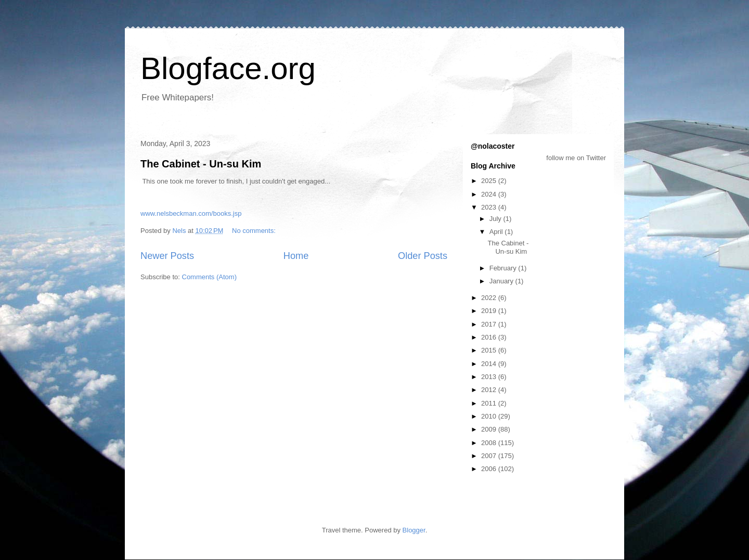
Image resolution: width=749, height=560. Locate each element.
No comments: (255, 231)
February (504, 268)
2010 (490, 416)
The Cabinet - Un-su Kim (201, 164)
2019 (490, 311)
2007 (490, 456)
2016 (490, 337)
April (497, 232)
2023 (490, 207)
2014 (490, 364)
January (502, 281)
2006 (490, 469)
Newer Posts (167, 256)
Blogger (414, 530)
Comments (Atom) (209, 277)
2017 (490, 324)
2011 (490, 403)
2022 (490, 298)
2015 (490, 350)
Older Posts (423, 256)
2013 (490, 377)
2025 (490, 181)
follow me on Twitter (576, 158)
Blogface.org (228, 68)
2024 (490, 194)
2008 (490, 443)
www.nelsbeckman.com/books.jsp (191, 213)
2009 (490, 429)
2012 (490, 390)
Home (296, 256)
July (496, 219)
